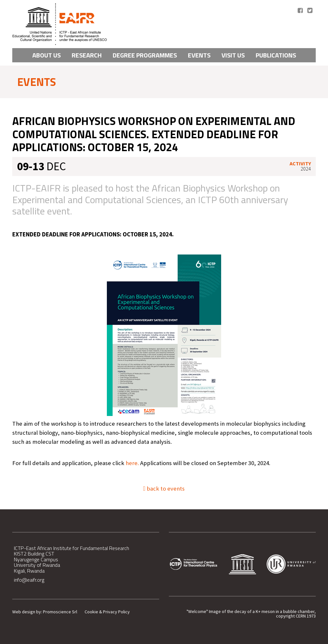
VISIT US (233, 55)
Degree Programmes (145, 55)
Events (199, 55)
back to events (164, 488)
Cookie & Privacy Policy (107, 612)
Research (87, 55)
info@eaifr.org (29, 580)
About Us (46, 55)
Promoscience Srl (60, 612)
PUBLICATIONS (276, 55)
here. (132, 463)
